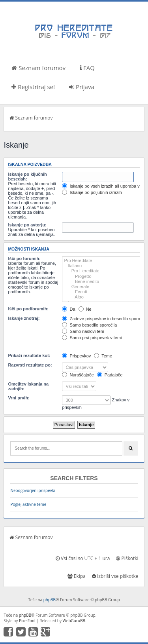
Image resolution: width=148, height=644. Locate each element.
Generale (102, 287)
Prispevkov (76, 356)
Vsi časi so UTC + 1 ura (83, 558)
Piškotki (127, 558)
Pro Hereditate (102, 261)
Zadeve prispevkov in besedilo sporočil (103, 319)
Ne (85, 309)
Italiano (102, 266)
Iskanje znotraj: (24, 318)
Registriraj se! (33, 87)
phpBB (50, 600)
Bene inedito (102, 282)
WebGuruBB (74, 621)
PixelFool (27, 621)
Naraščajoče (78, 375)
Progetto (102, 276)
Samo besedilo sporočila (89, 325)
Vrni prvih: (19, 398)
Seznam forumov (38, 68)
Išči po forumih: (24, 258)
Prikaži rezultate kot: (29, 355)
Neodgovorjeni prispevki (33, 490)
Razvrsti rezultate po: (30, 365)
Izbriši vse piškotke (115, 576)
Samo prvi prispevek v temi (92, 338)
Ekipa (77, 576)
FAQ (87, 68)
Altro (102, 297)
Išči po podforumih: (28, 309)
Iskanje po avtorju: (27, 225)
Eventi (102, 292)
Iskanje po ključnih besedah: (27, 177)
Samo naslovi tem (83, 331)
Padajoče (110, 375)
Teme (103, 356)
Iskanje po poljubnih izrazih (92, 192)
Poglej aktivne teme (28, 504)
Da (68, 309)
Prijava (82, 87)
